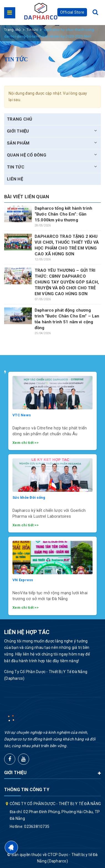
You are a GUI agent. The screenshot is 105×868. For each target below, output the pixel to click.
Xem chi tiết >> (25, 443)
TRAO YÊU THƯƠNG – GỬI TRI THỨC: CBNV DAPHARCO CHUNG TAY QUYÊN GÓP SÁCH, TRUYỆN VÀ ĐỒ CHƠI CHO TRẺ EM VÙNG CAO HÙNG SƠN (67, 282)
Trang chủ (20, 119)
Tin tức (16, 167)
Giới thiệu (18, 131)
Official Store (72, 12)
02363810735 (37, 827)
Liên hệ (15, 179)
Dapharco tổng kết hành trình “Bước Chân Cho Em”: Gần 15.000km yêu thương (63, 214)
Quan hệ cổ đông (27, 155)
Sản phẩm (18, 143)
